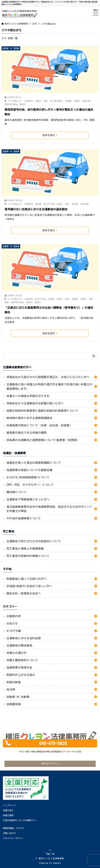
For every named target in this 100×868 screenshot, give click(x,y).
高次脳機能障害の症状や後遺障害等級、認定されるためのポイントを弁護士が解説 (49, 509)
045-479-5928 (53, 743)
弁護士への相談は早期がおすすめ (28, 396)
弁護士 (38, 101)
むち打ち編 (14, 631)
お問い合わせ (9, 833)
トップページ (9, 805)
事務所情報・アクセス (14, 828)
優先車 (38, 204)
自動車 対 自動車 (11, 48)
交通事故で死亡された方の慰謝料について (34, 541)
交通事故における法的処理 (24, 638)
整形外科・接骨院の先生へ (24, 593)
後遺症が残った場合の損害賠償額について (34, 463)
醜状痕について (16, 492)
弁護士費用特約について (22, 660)
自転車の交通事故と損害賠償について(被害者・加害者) (44, 440)
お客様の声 (14, 616)
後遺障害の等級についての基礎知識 (29, 470)
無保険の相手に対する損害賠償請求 (29, 418)
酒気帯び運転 (11, 104)
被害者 (68, 101)
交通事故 (29, 101)
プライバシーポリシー (14, 838)
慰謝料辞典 (14, 682)
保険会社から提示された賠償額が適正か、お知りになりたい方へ (48, 377)
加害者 (51, 299)
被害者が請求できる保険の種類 (26, 433)
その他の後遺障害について (24, 518)
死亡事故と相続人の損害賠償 (25, 549)
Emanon (57, 863)
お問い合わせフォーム (50, 763)
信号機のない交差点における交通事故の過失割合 (36, 209)
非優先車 (84, 204)
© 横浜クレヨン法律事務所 (50, 858)
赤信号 (77, 101)
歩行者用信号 (57, 101)
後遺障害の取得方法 (19, 667)
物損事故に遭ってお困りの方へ (27, 579)
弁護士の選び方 (16, 653)
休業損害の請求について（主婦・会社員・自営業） (39, 425)
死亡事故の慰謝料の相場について (28, 556)
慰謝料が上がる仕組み (21, 675)
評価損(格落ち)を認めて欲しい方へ (31, 586)
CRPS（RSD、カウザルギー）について (30, 485)
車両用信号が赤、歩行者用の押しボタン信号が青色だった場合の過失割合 (49, 112)
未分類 (11, 689)
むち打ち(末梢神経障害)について (28, 477)
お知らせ (12, 624)
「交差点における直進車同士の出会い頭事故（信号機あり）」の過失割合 (49, 310)
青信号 (23, 104)
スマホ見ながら (15, 101)
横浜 (46, 101)
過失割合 (87, 101)
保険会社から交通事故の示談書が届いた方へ (35, 403)
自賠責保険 (14, 704)
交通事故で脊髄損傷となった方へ (28, 499)
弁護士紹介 (8, 810)
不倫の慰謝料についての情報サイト (20, 820)
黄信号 (38, 302)
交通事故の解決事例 (19, 646)
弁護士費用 (8, 815)
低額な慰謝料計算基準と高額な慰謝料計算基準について (43, 411)
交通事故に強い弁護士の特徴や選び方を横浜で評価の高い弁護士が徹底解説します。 (49, 387)
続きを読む (50, 135)
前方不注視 (49, 204)
